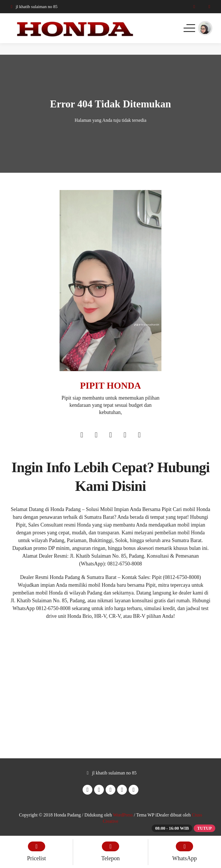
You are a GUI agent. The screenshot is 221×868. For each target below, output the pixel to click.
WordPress (123, 815)
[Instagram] (96, 436)
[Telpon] (194, 7)
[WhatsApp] (209, 7)
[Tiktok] (139, 436)
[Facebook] (82, 436)
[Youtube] (125, 436)
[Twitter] (110, 436)
